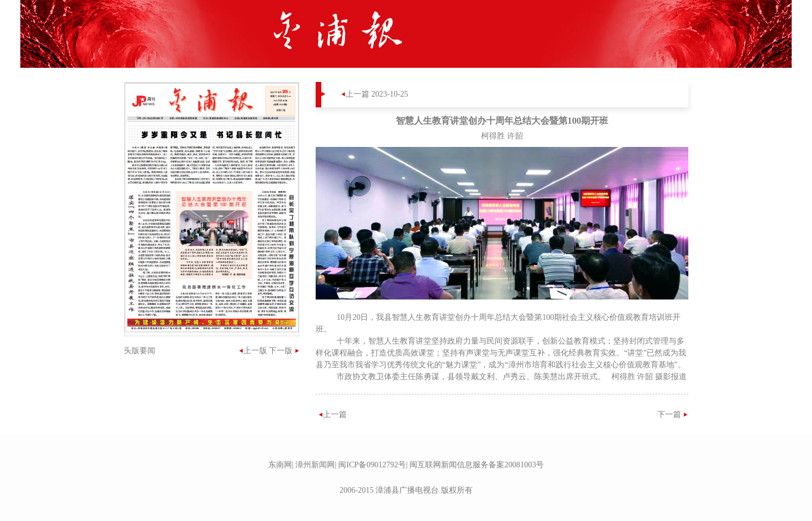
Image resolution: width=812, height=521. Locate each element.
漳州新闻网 (315, 465)
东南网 (280, 465)
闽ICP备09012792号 (372, 465)
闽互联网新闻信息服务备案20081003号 (477, 465)
